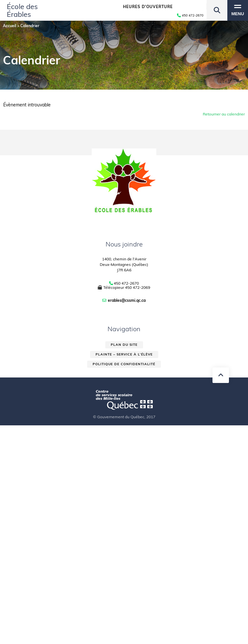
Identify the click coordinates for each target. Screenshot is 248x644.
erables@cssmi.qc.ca (127, 300)
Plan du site (124, 345)
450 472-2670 (126, 283)
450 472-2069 (138, 287)
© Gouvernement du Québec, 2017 (124, 417)
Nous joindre (124, 244)
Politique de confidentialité (124, 364)
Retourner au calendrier (224, 114)
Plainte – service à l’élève (124, 354)
